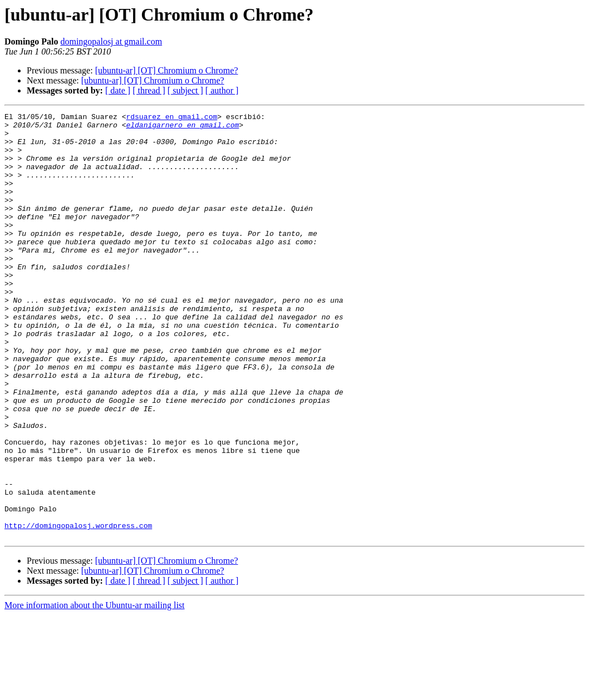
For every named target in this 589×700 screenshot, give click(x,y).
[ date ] (118, 90)
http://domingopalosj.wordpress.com (78, 609)
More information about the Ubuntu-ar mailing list (95, 690)
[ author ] (222, 90)
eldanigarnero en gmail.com (182, 128)
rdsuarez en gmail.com (171, 118)
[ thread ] (149, 90)
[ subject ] (185, 90)
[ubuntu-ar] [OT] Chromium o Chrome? (167, 70)
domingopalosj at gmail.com (111, 41)
